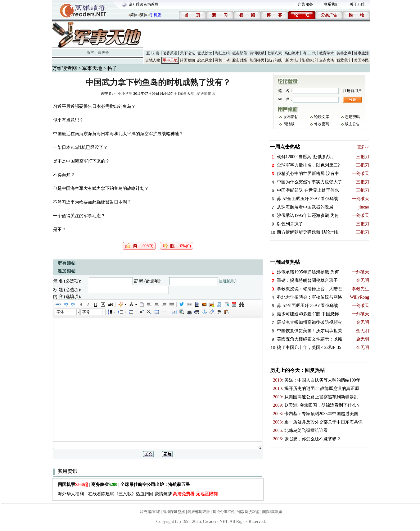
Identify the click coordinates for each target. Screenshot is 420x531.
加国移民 (257, 60)
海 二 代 (309, 53)
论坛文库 (322, 117)
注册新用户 (228, 281)
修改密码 (322, 124)
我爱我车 (344, 60)
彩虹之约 (222, 53)
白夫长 (103, 53)
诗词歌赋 (257, 53)
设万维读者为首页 (143, 4)
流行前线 (274, 60)
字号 (86, 312)
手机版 (156, 15)
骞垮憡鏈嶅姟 (174, 512)
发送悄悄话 (206, 94)
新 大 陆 (292, 60)
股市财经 (240, 60)
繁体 (144, 15)
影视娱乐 (309, 60)
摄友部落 (240, 53)
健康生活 (361, 53)
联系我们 (331, 4)
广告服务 (305, 4)
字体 (60, 312)
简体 (134, 15)
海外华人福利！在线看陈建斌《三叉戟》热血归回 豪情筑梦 (138, 494)
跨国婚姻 (187, 60)
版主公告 (352, 124)
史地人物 (153, 60)
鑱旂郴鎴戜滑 (199, 512)
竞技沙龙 (205, 53)
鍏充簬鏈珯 (150, 512)
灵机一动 (222, 60)
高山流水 (292, 53)
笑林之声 (344, 53)
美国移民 (361, 60)
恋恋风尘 (205, 60)
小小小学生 (123, 94)
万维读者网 (65, 68)
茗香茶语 (170, 53)
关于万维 (357, 4)
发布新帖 (291, 117)
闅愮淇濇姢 (272, 512)
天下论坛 (187, 53)
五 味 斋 (153, 53)
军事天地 (170, 60)
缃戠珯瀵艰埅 (248, 512)
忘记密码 (352, 117)
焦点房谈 (327, 60)
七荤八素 (274, 53)
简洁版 (289, 124)
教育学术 (327, 53)
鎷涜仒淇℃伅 (224, 512)
